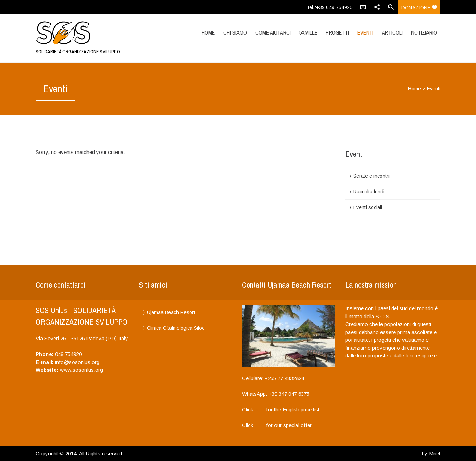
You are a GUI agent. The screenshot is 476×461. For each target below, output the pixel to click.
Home (208, 32)
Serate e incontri (371, 176)
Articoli (392, 32)
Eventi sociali (368, 207)
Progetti (337, 32)
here (260, 410)
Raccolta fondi (369, 192)
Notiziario (424, 32)
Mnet (435, 453)
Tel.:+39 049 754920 (330, 7)
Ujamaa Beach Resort (171, 312)
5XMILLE (308, 32)
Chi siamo (235, 32)
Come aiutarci (273, 32)
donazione (419, 8)
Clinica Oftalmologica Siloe (176, 328)
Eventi (365, 32)
